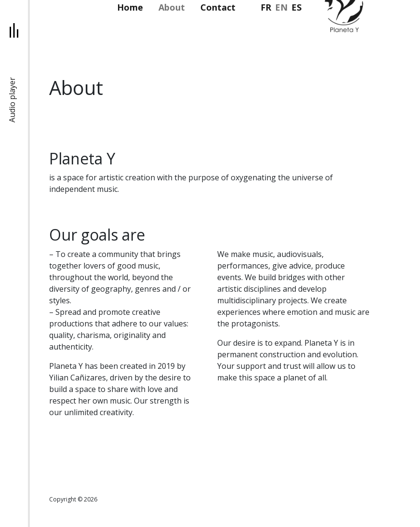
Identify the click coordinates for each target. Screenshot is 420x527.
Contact (218, 7)
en (281, 7)
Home (130, 7)
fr (266, 7)
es (296, 7)
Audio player (12, 100)
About (172, 7)
